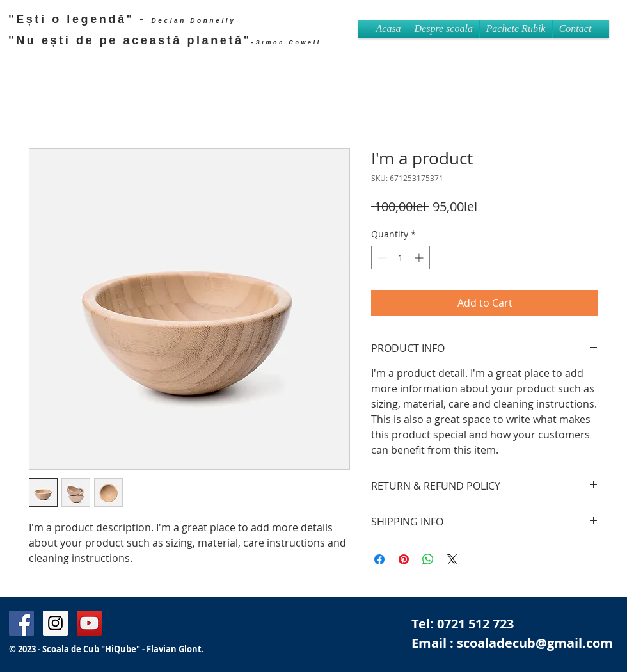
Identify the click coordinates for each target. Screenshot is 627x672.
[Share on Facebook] (379, 559)
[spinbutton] (401, 258)
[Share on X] (452, 559)
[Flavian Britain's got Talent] (89, 623)
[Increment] (420, 258)
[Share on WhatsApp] (428, 559)
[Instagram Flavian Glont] (55, 623)
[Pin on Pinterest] (404, 559)
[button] (516, 29)
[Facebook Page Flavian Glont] (21, 623)
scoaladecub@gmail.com (535, 643)
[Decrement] (381, 258)
